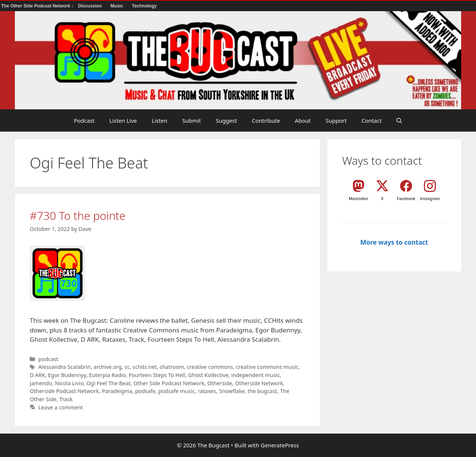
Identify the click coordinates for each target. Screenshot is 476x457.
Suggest (226, 120)
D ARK (37, 375)
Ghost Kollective (208, 375)
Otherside (220, 383)
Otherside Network (259, 383)
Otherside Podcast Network (64, 391)
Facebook (406, 198)
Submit (192, 120)
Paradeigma (117, 391)
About (303, 120)
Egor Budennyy (67, 375)
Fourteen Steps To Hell (157, 375)
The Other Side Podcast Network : (38, 6)
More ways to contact (394, 242)
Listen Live (123, 120)
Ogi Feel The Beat (109, 383)
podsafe (145, 391)
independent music (256, 375)
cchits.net (145, 367)
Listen (160, 120)
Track (66, 399)
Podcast (84, 120)
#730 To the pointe (78, 215)
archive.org (107, 367)
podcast (48, 359)
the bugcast (263, 391)
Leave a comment (61, 407)
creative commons (210, 367)
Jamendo (41, 383)
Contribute (266, 120)
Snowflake (232, 391)
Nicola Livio (69, 383)
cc (127, 367)
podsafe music (177, 391)
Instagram (430, 198)
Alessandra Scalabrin (65, 367)
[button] (399, 120)
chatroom (172, 367)
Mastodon (358, 198)
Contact (372, 120)
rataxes (207, 391)
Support (336, 120)
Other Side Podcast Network (169, 383)
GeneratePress (280, 445)
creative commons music (267, 367)
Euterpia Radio (107, 375)
